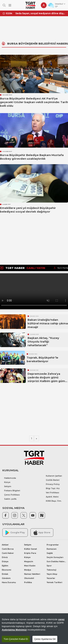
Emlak (5, 574)
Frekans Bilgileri (12, 491)
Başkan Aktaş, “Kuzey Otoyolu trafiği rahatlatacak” (43, 342)
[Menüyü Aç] (10, 5)
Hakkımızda (10, 478)
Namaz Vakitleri (32, 574)
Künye (7, 482)
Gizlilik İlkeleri (53, 480)
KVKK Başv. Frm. (54, 501)
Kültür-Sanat (30, 549)
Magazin (29, 562)
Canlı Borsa (8, 549)
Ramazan (51, 549)
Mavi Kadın (30, 566)
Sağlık (50, 553)
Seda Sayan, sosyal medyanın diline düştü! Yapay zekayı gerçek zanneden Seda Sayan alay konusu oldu (40, 13)
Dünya (5, 562)
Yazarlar (51, 578)
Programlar (53, 545)
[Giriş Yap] (44, 5)
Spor (49, 566)
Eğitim (5, 566)
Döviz (5, 557)
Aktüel (5, 545)
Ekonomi (6, 570)
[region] (34, 629)
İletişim (8, 486)
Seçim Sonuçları (55, 557)
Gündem (6, 578)
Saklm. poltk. (11, 499)
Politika (28, 582)
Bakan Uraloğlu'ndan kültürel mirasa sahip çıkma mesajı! (48, 323)
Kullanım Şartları (54, 476)
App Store (42, 533)
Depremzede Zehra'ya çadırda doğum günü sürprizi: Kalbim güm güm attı (46, 379)
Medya (28, 570)
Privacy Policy (53, 484)
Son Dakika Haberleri (56, 562)
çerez (61, 619)
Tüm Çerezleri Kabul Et (16, 639)
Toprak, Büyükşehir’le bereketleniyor (42, 359)
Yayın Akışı (52, 574)
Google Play (15, 533)
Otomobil (29, 578)
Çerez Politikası (12, 495)
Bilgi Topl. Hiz (53, 488)
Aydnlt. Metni (52, 497)
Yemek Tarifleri (54, 582)
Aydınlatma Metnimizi (14, 630)
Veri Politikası (52, 493)
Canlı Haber (8, 553)
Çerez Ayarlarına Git (45, 639)
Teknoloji (51, 570)
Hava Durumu (9, 582)
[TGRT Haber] (30, 5)
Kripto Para (30, 553)
